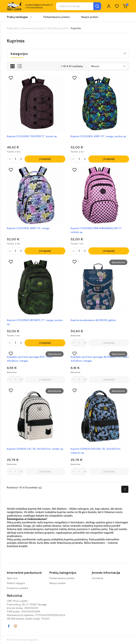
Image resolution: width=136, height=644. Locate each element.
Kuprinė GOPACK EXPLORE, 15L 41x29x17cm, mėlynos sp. (96, 452)
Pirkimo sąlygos (16, 583)
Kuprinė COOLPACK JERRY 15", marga (28, 228)
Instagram (15, 626)
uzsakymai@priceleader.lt (39, 5)
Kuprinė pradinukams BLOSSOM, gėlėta (93, 320)
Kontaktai (97, 578)
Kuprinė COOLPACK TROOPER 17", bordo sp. (32, 136)
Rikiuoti (95, 66)
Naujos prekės (90, 17)
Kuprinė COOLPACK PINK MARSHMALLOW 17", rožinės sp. (96, 230)
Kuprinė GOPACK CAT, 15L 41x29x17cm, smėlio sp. (35, 450)
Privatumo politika (17, 588)
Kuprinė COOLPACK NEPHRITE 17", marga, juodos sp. (35, 322)
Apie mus (12, 578)
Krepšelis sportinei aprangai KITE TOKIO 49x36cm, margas (30, 360)
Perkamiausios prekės (57, 17)
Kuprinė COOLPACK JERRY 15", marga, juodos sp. (99, 136)
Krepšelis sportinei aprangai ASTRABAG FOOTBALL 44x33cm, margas (100, 360)
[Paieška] (79, 6)
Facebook (9, 626)
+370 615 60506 (34, 8)
